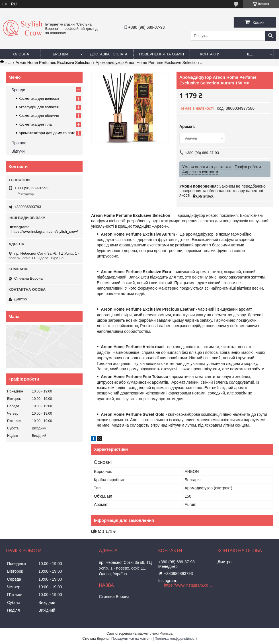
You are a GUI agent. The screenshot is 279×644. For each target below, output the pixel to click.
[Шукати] (270, 36)
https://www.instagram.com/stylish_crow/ (45, 231)
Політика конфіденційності (176, 639)
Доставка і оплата (109, 54)
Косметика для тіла (35, 124)
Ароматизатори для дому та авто (47, 133)
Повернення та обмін (162, 54)
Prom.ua (166, 633)
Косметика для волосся (39, 98)
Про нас (19, 143)
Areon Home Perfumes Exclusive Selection (54, 63)
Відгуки (18, 151)
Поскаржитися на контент (132, 639)
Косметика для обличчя (39, 116)
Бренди (60, 54)
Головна (20, 54)
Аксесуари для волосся (39, 107)
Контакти (210, 54)
